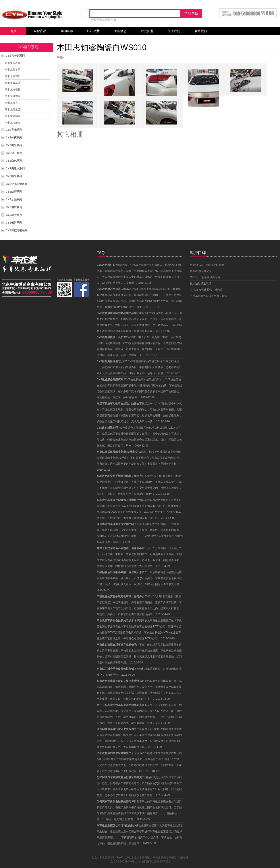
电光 (93, 20)
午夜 (114, 20)
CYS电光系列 (14, 145)
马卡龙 (101, 20)
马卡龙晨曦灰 (13, 116)
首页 (13, 31)
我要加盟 (147, 31)
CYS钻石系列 (14, 153)
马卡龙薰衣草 (13, 63)
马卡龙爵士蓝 (13, 109)
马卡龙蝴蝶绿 (13, 96)
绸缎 (108, 20)
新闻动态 (120, 31)
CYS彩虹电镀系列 (16, 230)
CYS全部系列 (27, 47)
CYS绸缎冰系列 (15, 169)
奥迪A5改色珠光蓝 (201, 271)
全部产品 (40, 31)
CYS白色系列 (14, 161)
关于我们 (174, 31)
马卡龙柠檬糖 (13, 90)
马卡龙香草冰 (13, 83)
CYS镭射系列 (14, 207)
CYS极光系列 (14, 176)
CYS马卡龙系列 (15, 56)
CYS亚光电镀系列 (16, 184)
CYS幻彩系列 (14, 192)
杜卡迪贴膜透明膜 (201, 284)
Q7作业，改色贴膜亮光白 (205, 277)
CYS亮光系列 (14, 130)
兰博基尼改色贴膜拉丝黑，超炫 (209, 296)
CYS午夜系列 (14, 138)
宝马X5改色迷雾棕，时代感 (206, 290)
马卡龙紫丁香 (13, 70)
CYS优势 (94, 31)
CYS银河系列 (14, 223)
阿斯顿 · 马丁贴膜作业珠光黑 (207, 265)
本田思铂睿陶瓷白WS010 (102, 47)
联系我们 (201, 31)
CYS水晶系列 (14, 199)
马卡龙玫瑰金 (13, 123)
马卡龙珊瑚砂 (13, 76)
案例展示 (67, 31)
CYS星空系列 (14, 215)
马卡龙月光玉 (13, 103)
